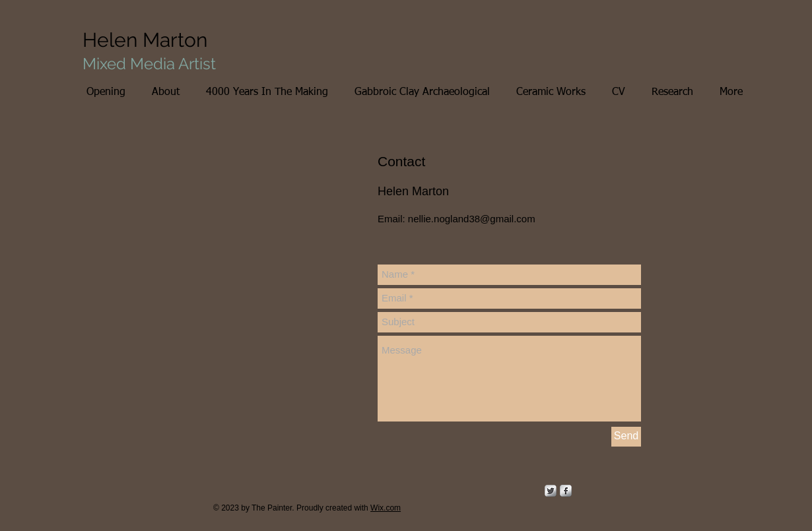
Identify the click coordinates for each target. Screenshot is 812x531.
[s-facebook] (566, 491)
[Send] (626, 437)
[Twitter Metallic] (551, 491)
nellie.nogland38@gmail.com (472, 219)
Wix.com (386, 508)
